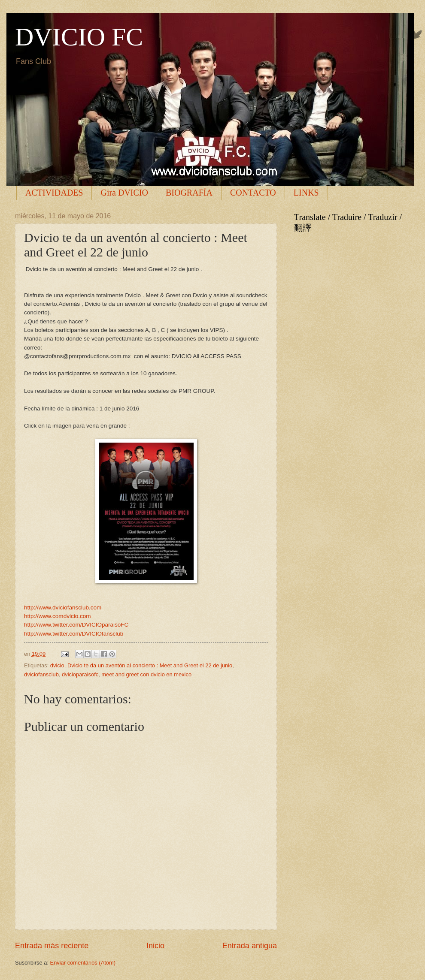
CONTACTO (253, 193)
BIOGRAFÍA (189, 193)
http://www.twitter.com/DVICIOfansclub (74, 634)
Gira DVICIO (124, 193)
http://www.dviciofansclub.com (63, 608)
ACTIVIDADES (54, 193)
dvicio (57, 665)
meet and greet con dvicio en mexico (146, 674)
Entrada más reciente (52, 946)
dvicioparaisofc (80, 674)
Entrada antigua (250, 946)
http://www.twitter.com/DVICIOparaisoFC (76, 625)
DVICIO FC (79, 37)
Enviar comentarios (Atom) (83, 963)
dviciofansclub (41, 674)
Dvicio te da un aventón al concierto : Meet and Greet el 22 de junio (150, 665)
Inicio (155, 946)
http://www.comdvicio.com (57, 616)
